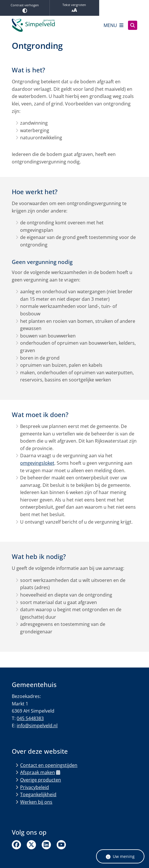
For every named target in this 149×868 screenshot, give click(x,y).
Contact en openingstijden (49, 765)
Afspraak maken (40, 772)
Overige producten (41, 780)
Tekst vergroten (74, 8)
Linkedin (46, 845)
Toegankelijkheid (38, 794)
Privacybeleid (35, 787)
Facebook (16, 845)
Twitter (31, 845)
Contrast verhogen (25, 8)
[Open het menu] (113, 25)
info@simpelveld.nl (37, 726)
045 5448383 (30, 718)
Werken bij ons (36, 802)
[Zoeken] (133, 25)
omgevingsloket (37, 463)
